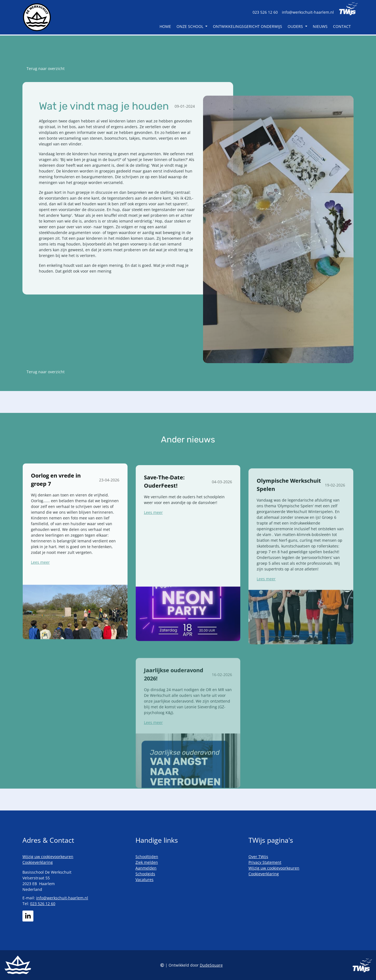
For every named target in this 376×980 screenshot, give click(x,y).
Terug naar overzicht (46, 68)
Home (165, 27)
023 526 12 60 (265, 12)
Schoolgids (145, 874)
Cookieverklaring (38, 862)
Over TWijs (258, 857)
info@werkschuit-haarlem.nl (308, 12)
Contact (342, 27)
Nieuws (320, 27)
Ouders (296, 27)
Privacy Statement (265, 862)
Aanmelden (146, 868)
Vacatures (144, 880)
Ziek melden (147, 862)
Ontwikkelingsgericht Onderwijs (248, 27)
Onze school (190, 27)
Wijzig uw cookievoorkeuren (48, 857)
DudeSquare (211, 965)
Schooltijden (147, 857)
